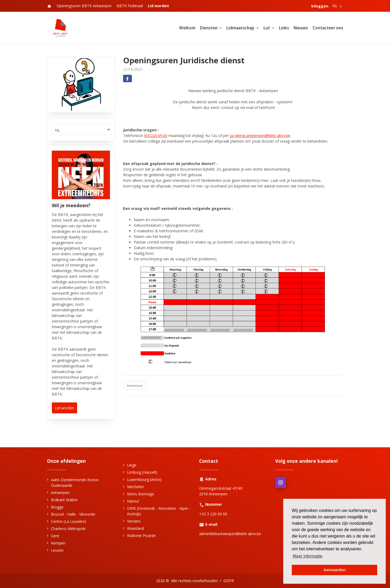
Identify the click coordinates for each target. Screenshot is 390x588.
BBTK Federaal (130, 6)
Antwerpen (135, 385)
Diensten (209, 28)
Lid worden (65, 408)
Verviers (134, 521)
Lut (267, 28)
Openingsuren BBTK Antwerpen (84, 6)
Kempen (58, 543)
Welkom (187, 28)
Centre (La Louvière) (69, 521)
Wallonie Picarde (141, 536)
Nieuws (301, 28)
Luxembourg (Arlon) (144, 479)
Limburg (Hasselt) (142, 472)
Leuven (57, 550)
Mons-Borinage (141, 494)
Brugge (57, 507)
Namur (133, 501)
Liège (132, 465)
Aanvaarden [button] (334, 570)
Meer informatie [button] (307, 556)
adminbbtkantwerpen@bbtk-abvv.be (230, 534)
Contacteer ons (328, 28)
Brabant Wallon (64, 500)
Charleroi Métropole (68, 529)
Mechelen (135, 487)
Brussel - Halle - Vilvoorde (73, 514)
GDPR (229, 581)
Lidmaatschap (240, 28)
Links (284, 28)
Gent (55, 536)
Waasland (135, 528)
